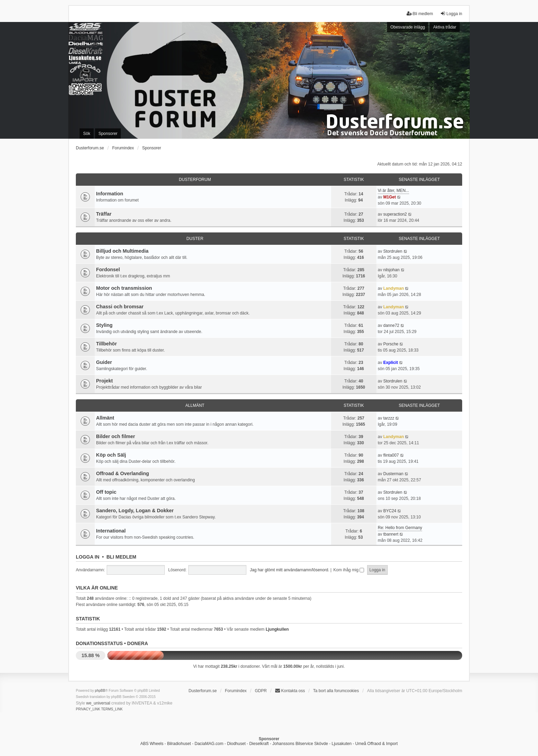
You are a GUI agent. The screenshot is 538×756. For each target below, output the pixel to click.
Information (110, 194)
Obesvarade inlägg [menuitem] (408, 27)
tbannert (391, 534)
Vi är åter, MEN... (393, 191)
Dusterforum (195, 180)
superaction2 (395, 214)
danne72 (391, 325)
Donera (138, 643)
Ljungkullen (277, 629)
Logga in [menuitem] (451, 14)
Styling (104, 325)
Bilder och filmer (116, 436)
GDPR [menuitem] (261, 691)
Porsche (391, 344)
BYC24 (390, 511)
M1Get (390, 197)
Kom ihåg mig (349, 570)
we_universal (98, 703)
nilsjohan (391, 270)
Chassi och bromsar (120, 307)
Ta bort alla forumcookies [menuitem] (336, 691)
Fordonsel (108, 270)
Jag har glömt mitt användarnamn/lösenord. (289, 570)
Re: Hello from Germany (400, 528)
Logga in (88, 557)
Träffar (104, 214)
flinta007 (391, 455)
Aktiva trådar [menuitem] (445, 27)
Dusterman (393, 474)
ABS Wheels (152, 744)
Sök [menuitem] (87, 134)
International (111, 531)
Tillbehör (107, 344)
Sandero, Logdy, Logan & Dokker (135, 511)
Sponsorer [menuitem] (108, 134)
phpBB (100, 691)
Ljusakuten (342, 744)
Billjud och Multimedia (122, 251)
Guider (104, 362)
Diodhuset (236, 744)
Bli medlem (121, 557)
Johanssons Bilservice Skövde (300, 744)
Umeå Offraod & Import (376, 744)
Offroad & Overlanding (122, 473)
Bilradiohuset (179, 744)
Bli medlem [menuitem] (420, 14)
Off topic (106, 492)
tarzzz (389, 418)
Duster (195, 239)
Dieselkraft (259, 744)
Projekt (104, 381)
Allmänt (195, 405)
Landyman (394, 288)
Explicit (391, 363)
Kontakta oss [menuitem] (290, 691)
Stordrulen (393, 251)
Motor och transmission (124, 288)
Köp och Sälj (111, 455)
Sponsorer (151, 148)
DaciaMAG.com (209, 744)
